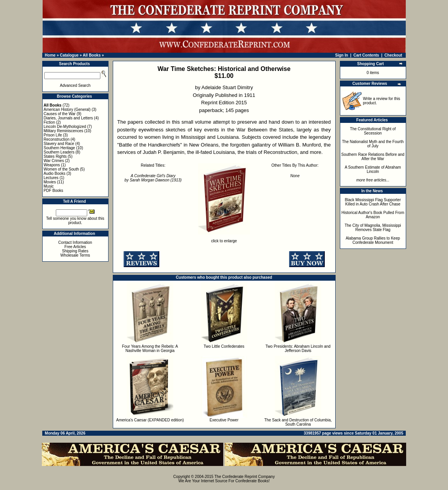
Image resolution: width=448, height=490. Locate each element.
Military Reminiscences (64, 131)
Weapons (52, 165)
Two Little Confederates (224, 346)
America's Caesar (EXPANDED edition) (150, 420)
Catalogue (69, 55)
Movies (50, 182)
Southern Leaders (59, 152)
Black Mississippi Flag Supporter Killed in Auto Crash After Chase (373, 202)
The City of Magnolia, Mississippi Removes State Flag (373, 228)
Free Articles (75, 247)
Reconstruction (57, 139)
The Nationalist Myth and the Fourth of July (373, 144)
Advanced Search (75, 85)
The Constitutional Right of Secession (373, 131)
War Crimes (54, 161)
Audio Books (55, 173)
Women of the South (61, 169)
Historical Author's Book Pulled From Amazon (373, 215)
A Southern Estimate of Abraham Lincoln (373, 169)
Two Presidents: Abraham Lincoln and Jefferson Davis (298, 349)
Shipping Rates (75, 251)
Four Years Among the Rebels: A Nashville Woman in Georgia (150, 349)
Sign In (342, 55)
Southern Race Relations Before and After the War (373, 157)
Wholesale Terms (75, 255)
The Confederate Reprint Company (245, 477)
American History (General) (67, 110)
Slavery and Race (59, 144)
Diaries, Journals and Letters (68, 118)
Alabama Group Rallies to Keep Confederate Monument (373, 240)
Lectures (51, 178)
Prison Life (53, 135)
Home (50, 55)
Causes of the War (60, 114)
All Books (92, 55)
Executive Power (224, 420)
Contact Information (75, 242)
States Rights (55, 156)
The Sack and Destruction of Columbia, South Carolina (298, 422)
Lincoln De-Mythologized (65, 127)
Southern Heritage (59, 148)
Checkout (393, 55)
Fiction (49, 122)
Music (49, 186)
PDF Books (54, 191)
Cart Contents (366, 55)
